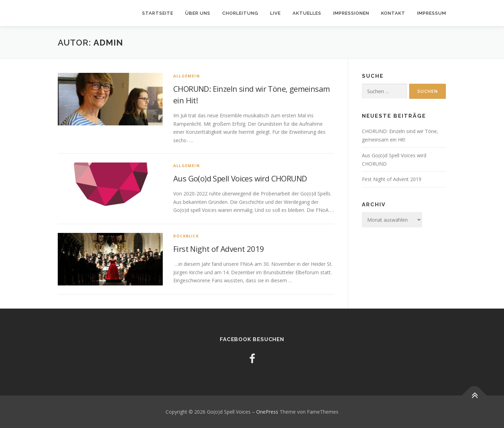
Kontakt (393, 13)
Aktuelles (307, 13)
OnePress (267, 412)
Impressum (432, 13)
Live (275, 13)
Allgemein (187, 76)
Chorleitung (240, 13)
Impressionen (351, 13)
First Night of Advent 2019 (219, 249)
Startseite (158, 13)
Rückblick (186, 236)
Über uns (198, 13)
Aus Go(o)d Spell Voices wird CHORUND (240, 178)
